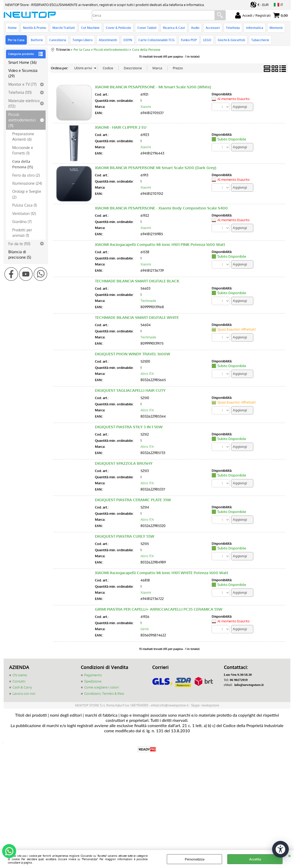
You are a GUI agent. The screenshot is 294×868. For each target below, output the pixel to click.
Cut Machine (90, 28)
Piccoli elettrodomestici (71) (22, 120)
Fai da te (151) (19, 244)
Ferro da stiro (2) (26, 175)
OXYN (128, 40)
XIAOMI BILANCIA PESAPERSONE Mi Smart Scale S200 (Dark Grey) (156, 168)
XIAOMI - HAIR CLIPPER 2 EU (121, 127)
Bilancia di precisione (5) (20, 254)
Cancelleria (58, 40)
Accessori (213, 28)
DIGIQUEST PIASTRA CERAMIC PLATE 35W (133, 500)
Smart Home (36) (22, 62)
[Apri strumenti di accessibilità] (280, 849)
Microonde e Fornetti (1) (23, 150)
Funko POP (189, 40)
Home (12, 28)
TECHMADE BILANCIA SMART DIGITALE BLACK (137, 281)
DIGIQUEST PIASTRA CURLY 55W (125, 536)
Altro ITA (147, 374)
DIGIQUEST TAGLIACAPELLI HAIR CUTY (130, 390)
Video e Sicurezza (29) (23, 73)
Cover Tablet (147, 28)
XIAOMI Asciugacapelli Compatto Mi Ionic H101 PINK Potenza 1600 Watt (160, 244)
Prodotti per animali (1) (22, 233)
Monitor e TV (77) (22, 84)
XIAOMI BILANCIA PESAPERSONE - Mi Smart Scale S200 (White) (153, 87)
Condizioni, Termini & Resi (104, 693)
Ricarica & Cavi (174, 28)
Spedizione (93, 681)
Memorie (276, 28)
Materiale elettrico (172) (24, 103)
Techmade (148, 301)
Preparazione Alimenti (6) (23, 136)
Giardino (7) (22, 221)
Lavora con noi (24, 693)
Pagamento (93, 675)
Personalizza (195, 859)
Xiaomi (146, 107)
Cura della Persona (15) (23, 164)
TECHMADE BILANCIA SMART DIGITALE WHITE (137, 317)
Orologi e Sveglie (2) (27, 194)
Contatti (19, 681)
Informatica (255, 28)
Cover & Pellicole (118, 28)
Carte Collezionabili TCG (157, 40)
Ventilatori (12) (24, 213)
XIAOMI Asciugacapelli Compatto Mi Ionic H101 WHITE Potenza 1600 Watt (162, 573)
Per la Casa (16, 40)
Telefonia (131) (20, 92)
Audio (195, 28)
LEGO (207, 40)
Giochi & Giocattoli (231, 40)
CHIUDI (289, 855)
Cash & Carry (22, 687)
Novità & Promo (35, 28)
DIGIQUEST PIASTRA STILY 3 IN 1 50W (129, 427)
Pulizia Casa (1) (24, 205)
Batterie (37, 40)
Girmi (145, 629)
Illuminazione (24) (27, 183)
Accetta (255, 859)
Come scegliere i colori (102, 687)
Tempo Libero (82, 40)
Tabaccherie (260, 40)
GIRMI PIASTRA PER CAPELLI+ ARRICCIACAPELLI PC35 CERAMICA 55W (159, 609)
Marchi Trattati (64, 28)
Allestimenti (108, 40)
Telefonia (233, 28)
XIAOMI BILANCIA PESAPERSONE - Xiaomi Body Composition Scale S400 (161, 208)
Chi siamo (20, 675)
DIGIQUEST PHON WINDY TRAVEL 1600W (133, 354)
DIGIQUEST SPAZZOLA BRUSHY (124, 463)
